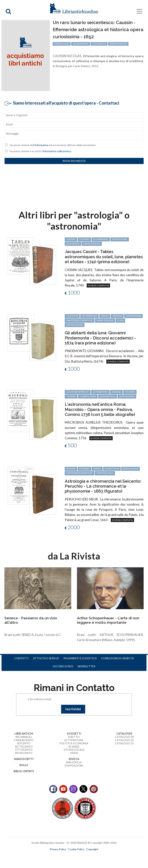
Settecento (24, 747)
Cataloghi (124, 734)
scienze (71, 239)
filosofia (72, 316)
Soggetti (74, 734)
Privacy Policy (58, 849)
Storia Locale (74, 750)
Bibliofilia (74, 762)
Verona (117, 316)
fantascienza (75, 325)
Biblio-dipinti (24, 771)
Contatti (21, 658)
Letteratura (74, 740)
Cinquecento (24, 740)
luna (120, 320)
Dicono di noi (63, 666)
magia (105, 316)
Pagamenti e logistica (80, 658)
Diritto (74, 737)
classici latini (88, 396)
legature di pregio (78, 392)
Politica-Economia (74, 743)
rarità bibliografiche (80, 320)
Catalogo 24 (124, 737)
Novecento (24, 753)
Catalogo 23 (124, 740)
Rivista (74, 759)
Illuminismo (101, 239)
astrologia (112, 469)
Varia (74, 753)
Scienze (74, 747)
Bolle (24, 765)
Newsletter (87, 666)
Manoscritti (24, 759)
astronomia (120, 239)
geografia (73, 244)
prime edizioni (92, 244)
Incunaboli (24, 737)
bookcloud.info (81, 855)
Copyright (92, 849)
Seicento (24, 743)
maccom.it (63, 855)
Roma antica (108, 396)
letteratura (89, 316)
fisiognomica (105, 473)
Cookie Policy (76, 849)
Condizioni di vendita (118, 658)
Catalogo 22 (124, 743)
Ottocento (24, 750)
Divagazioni (74, 765)
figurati (84, 239)
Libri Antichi (24, 734)
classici (71, 396)
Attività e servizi (46, 658)
